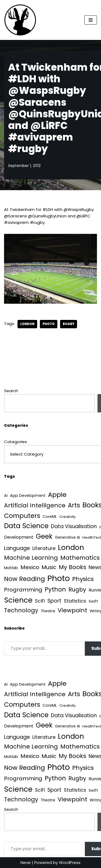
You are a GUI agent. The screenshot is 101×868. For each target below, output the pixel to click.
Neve (26, 862)
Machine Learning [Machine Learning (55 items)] (31, 558)
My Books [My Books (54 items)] (72, 567)
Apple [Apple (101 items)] (57, 495)
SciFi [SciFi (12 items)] (40, 601)
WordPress (70, 862)
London (27, 324)
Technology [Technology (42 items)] (21, 610)
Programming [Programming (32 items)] (23, 590)
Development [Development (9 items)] (19, 537)
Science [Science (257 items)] (18, 600)
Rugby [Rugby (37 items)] (77, 590)
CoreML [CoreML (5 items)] (50, 517)
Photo (49, 324)
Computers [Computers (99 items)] (22, 516)
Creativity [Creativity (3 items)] (67, 517)
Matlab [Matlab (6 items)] (11, 568)
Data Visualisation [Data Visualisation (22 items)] (74, 526)
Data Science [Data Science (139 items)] (26, 526)
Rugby (69, 324)
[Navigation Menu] (91, 20)
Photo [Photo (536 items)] (59, 578)
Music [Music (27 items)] (49, 567)
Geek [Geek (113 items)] (44, 536)
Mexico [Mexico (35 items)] (30, 567)
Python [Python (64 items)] (55, 590)
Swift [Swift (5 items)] (93, 601)
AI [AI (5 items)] (6, 495)
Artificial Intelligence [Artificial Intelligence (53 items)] (35, 505)
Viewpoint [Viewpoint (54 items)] (72, 610)
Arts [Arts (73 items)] (74, 505)
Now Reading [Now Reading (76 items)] (25, 579)
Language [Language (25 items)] (17, 548)
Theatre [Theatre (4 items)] (48, 611)
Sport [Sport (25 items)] (54, 601)
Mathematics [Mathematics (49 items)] (80, 558)
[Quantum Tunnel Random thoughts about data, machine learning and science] (20, 20)
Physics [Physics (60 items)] (83, 579)
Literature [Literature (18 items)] (44, 548)
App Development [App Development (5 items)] (28, 495)
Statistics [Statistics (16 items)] (75, 601)
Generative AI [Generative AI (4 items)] (67, 537)
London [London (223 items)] (71, 547)
